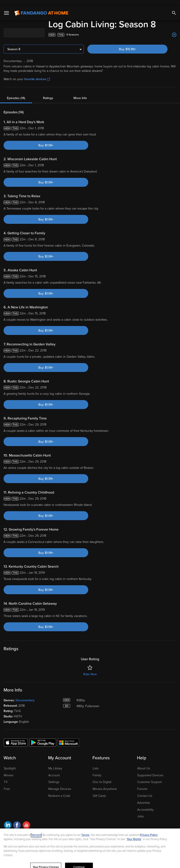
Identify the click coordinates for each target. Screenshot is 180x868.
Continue (79, 861)
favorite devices (37, 73)
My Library (55, 762)
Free (7, 783)
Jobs (140, 810)
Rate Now (90, 668)
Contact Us (145, 790)
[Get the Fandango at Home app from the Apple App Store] (16, 736)
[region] (90, 845)
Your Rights (134, 833)
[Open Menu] (6, 7)
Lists (96, 762)
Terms (85, 829)
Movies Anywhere (105, 783)
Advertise (144, 796)
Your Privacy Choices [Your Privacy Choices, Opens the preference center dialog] (46, 861)
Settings (54, 776)
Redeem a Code (59, 790)
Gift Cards (99, 790)
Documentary (25, 694)
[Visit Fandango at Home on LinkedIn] (8, 819)
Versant (36, 829)
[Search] (174, 7)
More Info (80, 92)
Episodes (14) (16, 92)
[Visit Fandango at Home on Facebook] (17, 819)
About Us (144, 762)
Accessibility (145, 803)
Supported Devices (150, 769)
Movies (9, 769)
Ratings (48, 92)
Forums (142, 783)
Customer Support (149, 776)
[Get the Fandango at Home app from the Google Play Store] (43, 736)
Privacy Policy (149, 829)
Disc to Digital (102, 776)
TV (6, 776)
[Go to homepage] (41, 7)
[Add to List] (174, 29)
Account (54, 769)
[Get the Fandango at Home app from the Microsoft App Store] (68, 736)
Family (97, 769)
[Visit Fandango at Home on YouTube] (26, 819)
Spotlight (10, 762)
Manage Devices (60, 783)
